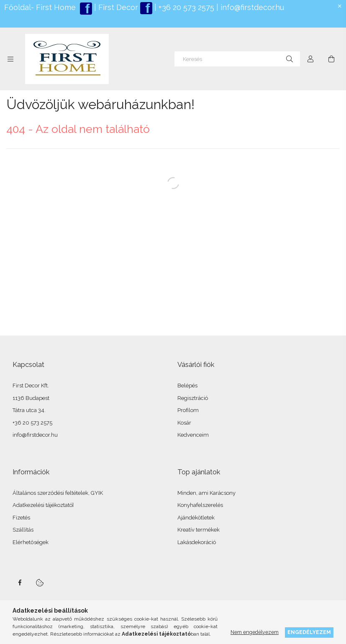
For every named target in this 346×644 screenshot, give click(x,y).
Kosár (184, 423)
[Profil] (310, 59)
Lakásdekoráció (197, 542)
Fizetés (21, 518)
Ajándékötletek (196, 518)
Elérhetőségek (31, 542)
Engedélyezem (309, 632)
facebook (20, 583)
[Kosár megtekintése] (331, 59)
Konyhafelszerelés (200, 505)
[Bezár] (340, 6)
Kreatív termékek (199, 530)
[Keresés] (237, 59)
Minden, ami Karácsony (206, 493)
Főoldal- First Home (40, 7)
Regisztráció (193, 398)
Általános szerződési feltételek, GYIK (58, 493)
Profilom (188, 410)
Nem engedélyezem (255, 632)
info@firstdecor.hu (252, 7)
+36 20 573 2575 (185, 7)
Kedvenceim (193, 435)
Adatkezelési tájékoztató (42, 505)
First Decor (117, 7)
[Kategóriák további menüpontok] (10, 59)
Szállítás (23, 530)
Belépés (187, 386)
